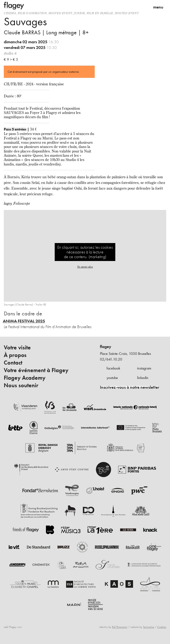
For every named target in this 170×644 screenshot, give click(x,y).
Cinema (10, 13)
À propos (15, 355)
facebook (113, 368)
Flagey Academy (25, 378)
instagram (144, 368)
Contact (13, 363)
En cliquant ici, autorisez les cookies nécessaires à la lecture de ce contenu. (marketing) (85, 252)
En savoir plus (85, 267)
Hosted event (60, 13)
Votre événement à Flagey (36, 370)
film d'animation (32, 13)
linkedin (143, 378)
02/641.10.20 (111, 359)
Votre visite (17, 348)
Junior (79, 13)
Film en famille (100, 13)
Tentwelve (149, 627)
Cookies (162, 627)
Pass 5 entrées (15, 129)
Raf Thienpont (120, 627)
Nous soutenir (21, 385)
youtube (112, 378)
